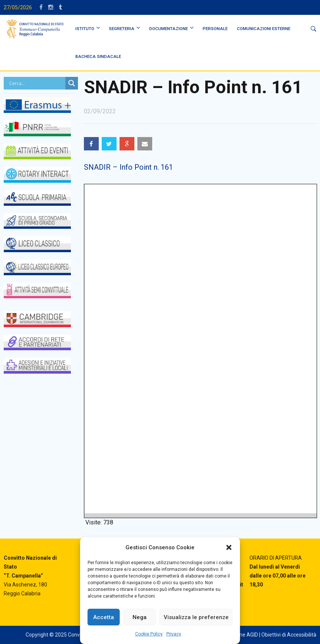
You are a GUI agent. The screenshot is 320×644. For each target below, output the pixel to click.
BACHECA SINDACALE (98, 56)
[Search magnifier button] (72, 83)
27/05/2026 (18, 7)
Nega (140, 617)
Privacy (174, 634)
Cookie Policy (149, 634)
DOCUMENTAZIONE (169, 29)
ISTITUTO (85, 29)
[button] (229, 547)
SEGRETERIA (122, 29)
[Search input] (36, 83)
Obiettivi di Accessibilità (289, 635)
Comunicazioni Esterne (264, 29)
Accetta (104, 617)
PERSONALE (215, 29)
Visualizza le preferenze (196, 617)
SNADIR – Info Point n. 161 (128, 167)
